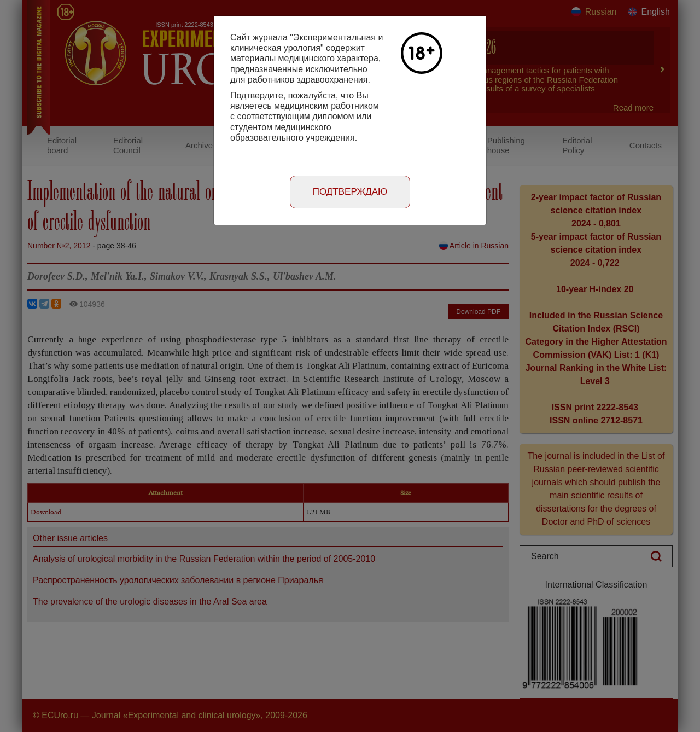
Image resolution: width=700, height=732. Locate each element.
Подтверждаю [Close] (350, 192)
